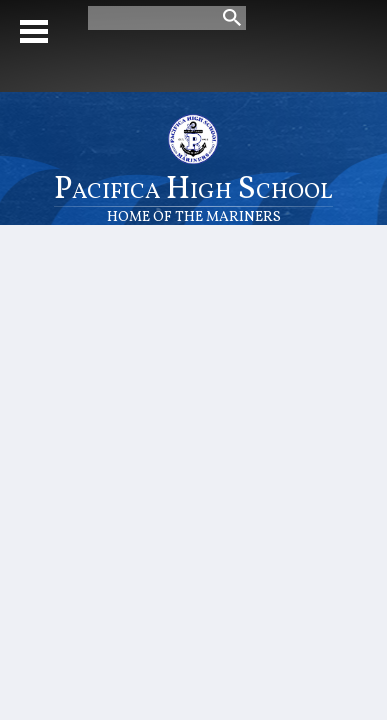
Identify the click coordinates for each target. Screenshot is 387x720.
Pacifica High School (193, 196)
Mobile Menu (34, 31)
